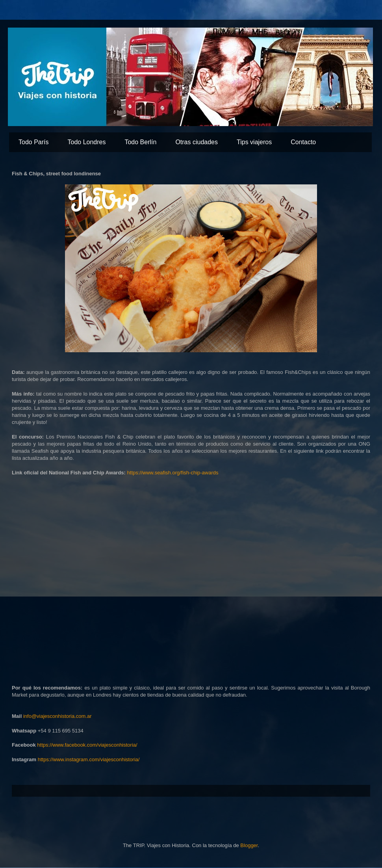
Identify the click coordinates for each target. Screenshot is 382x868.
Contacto (303, 142)
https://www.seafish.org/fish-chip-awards (173, 473)
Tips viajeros (254, 142)
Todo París (33, 142)
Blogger (249, 845)
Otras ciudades (197, 142)
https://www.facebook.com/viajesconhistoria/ (87, 745)
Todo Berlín (140, 142)
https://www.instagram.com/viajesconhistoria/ (89, 759)
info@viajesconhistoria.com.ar (57, 716)
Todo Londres (86, 142)
